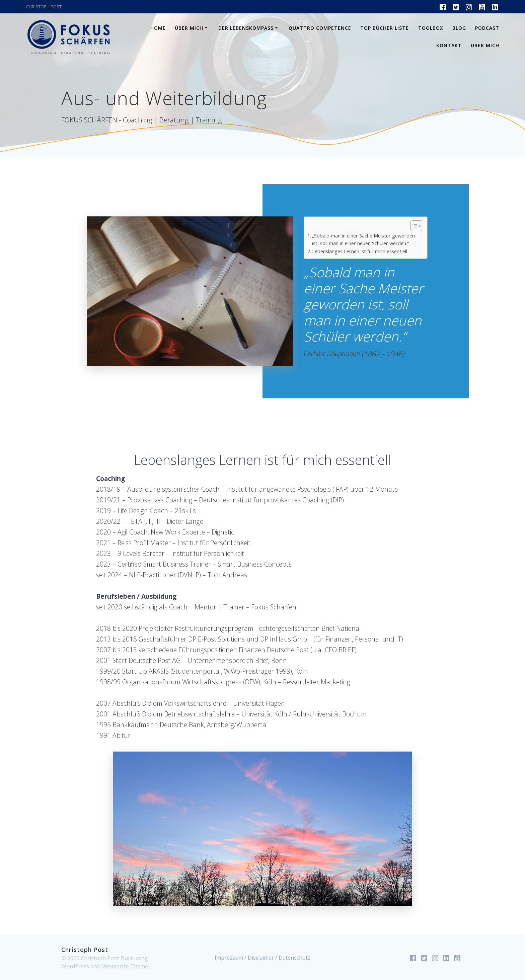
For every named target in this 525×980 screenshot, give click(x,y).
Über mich (189, 28)
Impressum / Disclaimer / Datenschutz (262, 958)
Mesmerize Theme (125, 966)
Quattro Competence (320, 28)
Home (158, 28)
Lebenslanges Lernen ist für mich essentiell (360, 251)
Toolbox (431, 28)
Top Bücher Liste (385, 28)
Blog (459, 28)
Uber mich (485, 45)
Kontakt (449, 45)
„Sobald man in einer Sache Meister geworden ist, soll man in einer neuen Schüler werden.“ (363, 239)
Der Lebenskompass (246, 28)
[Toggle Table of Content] (413, 226)
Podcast (487, 28)
